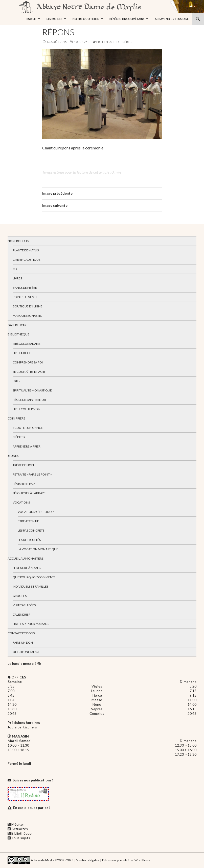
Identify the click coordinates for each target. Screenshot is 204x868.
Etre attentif (28, 521)
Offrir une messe (26, 652)
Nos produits (18, 241)
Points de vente (25, 297)
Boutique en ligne (27, 306)
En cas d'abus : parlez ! (32, 808)
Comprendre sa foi (28, 362)
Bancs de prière (25, 288)
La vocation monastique (38, 549)
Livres (17, 278)
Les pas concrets (31, 530)
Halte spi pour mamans (31, 624)
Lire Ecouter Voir (27, 409)
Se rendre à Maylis (27, 568)
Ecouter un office (28, 428)
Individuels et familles (30, 586)
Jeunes (13, 456)
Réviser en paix (24, 484)
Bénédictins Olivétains (127, 19)
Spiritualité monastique (32, 390)
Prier (17, 381)
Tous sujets (21, 838)
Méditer (19, 437)
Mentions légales (87, 860)
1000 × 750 (82, 42)
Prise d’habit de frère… (114, 42)
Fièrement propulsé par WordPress (126, 860)
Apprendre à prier (27, 446)
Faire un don (23, 642)
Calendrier (21, 614)
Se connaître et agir (29, 372)
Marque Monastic (27, 316)
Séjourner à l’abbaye (29, 493)
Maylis (31, 19)
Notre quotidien (86, 19)
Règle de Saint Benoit (30, 400)
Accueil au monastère (26, 558)
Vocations (21, 502)
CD (15, 269)
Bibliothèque (18, 334)
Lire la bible (22, 353)
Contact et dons (21, 633)
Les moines (54, 19)
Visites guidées (24, 605)
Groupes (20, 596)
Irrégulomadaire (27, 344)
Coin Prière (16, 418)
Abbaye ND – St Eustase (172, 19)
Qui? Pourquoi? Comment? (34, 577)
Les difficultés (29, 540)
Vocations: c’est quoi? (36, 512)
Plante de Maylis (26, 250)
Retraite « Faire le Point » (32, 474)
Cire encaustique (27, 260)
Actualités (20, 829)
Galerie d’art (18, 325)
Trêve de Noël (24, 465)
